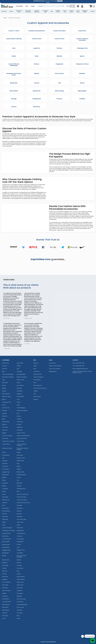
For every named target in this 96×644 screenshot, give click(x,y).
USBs (3, 458)
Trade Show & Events (19, 11)
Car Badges (20, 553)
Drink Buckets (6, 599)
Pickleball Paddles (21, 475)
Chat (74, 7)
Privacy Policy (52, 363)
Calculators (5, 466)
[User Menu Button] (78, 6)
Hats (18, 369)
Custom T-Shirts (21, 433)
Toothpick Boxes (21, 533)
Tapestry (19, 560)
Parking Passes (6, 544)
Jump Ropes (20, 602)
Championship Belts (22, 604)
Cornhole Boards (7, 539)
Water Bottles (6, 422)
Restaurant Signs (21, 599)
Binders (19, 466)
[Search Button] (63, 6)
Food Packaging (21, 408)
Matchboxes (5, 536)
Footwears (5, 596)
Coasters (5, 366)
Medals (19, 452)
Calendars (19, 536)
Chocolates (5, 497)
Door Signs (20, 613)
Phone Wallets (20, 396)
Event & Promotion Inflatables (22, 556)
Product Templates (38, 377)
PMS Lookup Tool (38, 385)
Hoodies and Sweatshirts (23, 436)
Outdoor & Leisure (72, 11)
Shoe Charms (6, 469)
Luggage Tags (6, 472)
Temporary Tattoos (7, 448)
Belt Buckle (20, 483)
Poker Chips (5, 585)
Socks (18, 405)
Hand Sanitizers (6, 511)
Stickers (19, 383)
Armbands (5, 588)
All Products (4, 11)
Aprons (4, 385)
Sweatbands (20, 542)
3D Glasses (20, 610)
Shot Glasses (20, 385)
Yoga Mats (20, 591)
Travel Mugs (20, 422)
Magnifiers (19, 596)
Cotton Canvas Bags (8, 374)
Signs (52, 11)
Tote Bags (19, 371)
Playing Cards (6, 560)
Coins (18, 399)
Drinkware (5, 416)
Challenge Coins (6, 402)
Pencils (4, 480)
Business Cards (21, 458)
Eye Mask (19, 514)
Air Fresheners (6, 455)
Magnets (19, 469)
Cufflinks (4, 568)
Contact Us (36, 371)
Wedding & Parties (58, 11)
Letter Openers (21, 577)
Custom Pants (20, 441)
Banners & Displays (22, 377)
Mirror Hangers (6, 542)
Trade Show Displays (22, 410)
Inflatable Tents (21, 550)
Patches (19, 366)
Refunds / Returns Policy (55, 366)
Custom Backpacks (7, 528)
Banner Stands (21, 380)
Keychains (19, 388)
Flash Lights (5, 616)
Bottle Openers (6, 394)
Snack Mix (5, 503)
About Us (36, 363)
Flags (3, 380)
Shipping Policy (53, 371)
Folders (4, 522)
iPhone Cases (20, 607)
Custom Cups (6, 408)
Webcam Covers (7, 396)
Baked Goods (6, 500)
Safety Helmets (21, 579)
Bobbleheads (20, 531)
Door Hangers (20, 539)
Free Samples (19, 6)
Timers (18, 618)
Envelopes (5, 461)
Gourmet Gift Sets (21, 497)
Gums (4, 505)
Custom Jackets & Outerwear (22, 445)
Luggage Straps (6, 550)
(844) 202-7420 (80, 363)
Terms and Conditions (55, 369)
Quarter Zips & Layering (8, 441)
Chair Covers (20, 522)
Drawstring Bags (21, 374)
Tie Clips (19, 544)
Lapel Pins (5, 369)
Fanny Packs (20, 528)
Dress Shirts (5, 438)
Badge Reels (5, 475)
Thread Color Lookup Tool (40, 388)
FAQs (35, 369)
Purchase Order (37, 374)
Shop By (11, 11)
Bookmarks (5, 577)
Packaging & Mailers (85, 11)
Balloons (4, 424)
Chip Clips (5, 613)
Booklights (5, 579)
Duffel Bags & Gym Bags (9, 531)
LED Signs (4, 410)
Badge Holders (21, 472)
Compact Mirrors (7, 602)
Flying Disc (19, 394)
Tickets (18, 525)
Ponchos (4, 574)
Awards (4, 491)
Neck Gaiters (5, 508)
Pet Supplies (20, 593)
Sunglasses (20, 427)
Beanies (4, 391)
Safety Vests (20, 585)
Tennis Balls (20, 588)
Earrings (4, 556)
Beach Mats (5, 607)
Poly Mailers (20, 391)
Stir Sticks (5, 514)
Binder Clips (5, 517)
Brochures (5, 571)
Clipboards (5, 519)
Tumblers (19, 419)
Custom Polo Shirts (22, 438)
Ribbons (4, 399)
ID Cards (19, 424)
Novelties (93, 11)
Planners (19, 563)
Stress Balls (20, 430)
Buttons (19, 416)
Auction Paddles (6, 591)
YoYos (4, 618)
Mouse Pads (20, 363)
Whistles (4, 593)
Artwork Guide (37, 396)
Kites (18, 571)
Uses (35, 394)
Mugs (4, 419)
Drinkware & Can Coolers (28, 11)
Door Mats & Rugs (21, 519)
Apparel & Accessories (37, 11)
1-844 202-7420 (70, 6)
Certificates (5, 489)
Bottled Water (20, 461)
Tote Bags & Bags (45, 11)
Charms (19, 574)
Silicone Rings (6, 547)
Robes (4, 405)
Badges (4, 486)
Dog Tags (19, 565)
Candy (4, 494)
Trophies (19, 486)
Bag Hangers (5, 553)
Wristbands (20, 517)
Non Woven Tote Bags (8, 377)
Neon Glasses (6, 604)
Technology (5, 565)
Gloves (4, 452)
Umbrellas (19, 505)
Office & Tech (65, 11)
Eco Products (20, 568)
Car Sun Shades (6, 582)
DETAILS (48, 2)
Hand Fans (5, 430)
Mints (18, 491)
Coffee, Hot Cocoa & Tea (23, 503)
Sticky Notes (20, 455)
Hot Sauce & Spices (22, 500)
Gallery (35, 366)
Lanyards (4, 413)
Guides (33, 6)
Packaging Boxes (21, 489)
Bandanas (5, 563)
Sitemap (36, 399)
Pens (18, 413)
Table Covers (6, 363)
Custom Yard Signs (7, 436)
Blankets (4, 477)
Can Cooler (5, 427)
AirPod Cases (20, 582)
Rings (18, 616)
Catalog (36, 391)
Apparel (4, 433)
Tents (18, 547)
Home (5, 18)
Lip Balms (19, 511)
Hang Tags (5, 483)
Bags (3, 371)
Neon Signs (5, 383)
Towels (18, 402)
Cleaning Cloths (6, 533)
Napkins (4, 388)
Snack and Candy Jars (23, 494)
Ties (18, 480)
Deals (27, 6)
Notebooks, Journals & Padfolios (23, 449)
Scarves (19, 477)
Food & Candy (78, 11)
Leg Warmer (20, 508)
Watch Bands (6, 610)
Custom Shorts (6, 444)
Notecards (5, 463)
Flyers (18, 463)
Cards (4, 525)
